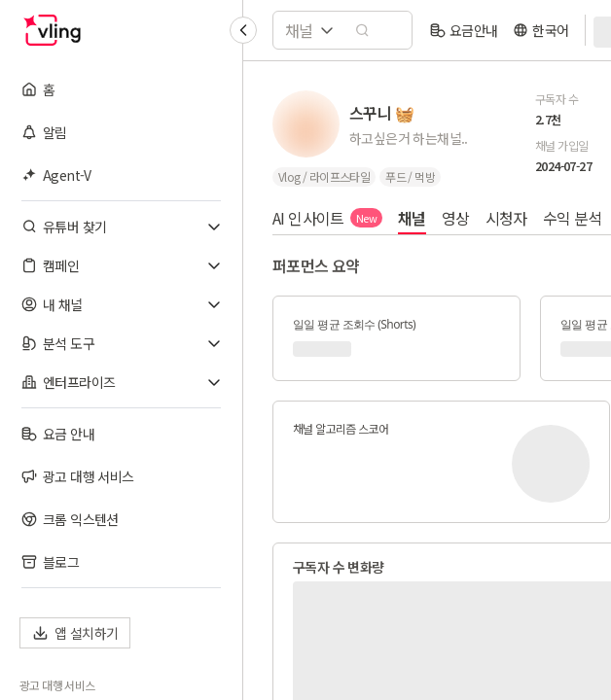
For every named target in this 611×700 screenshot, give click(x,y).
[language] (540, 30)
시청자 (506, 218)
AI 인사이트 (327, 218)
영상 (456, 218)
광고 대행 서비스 (57, 685)
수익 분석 (573, 218)
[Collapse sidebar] (243, 30)
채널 (412, 218)
